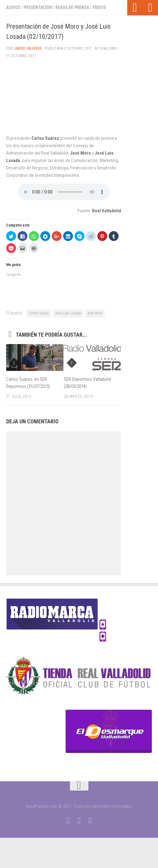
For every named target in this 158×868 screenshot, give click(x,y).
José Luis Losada (68, 313)
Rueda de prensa (72, 7)
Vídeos (99, 7)
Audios (13, 7)
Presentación (38, 7)
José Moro (95, 313)
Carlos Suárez (39, 313)
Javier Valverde (28, 48)
